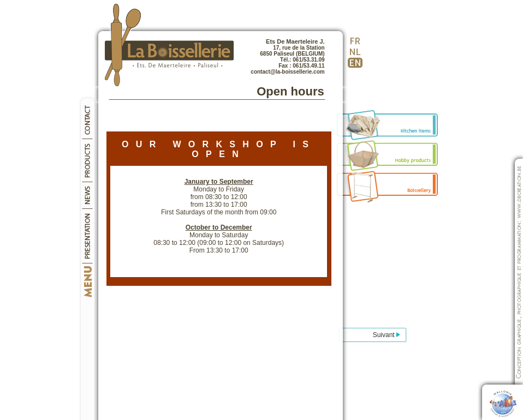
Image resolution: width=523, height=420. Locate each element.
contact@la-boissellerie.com (287, 72)
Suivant (387, 335)
